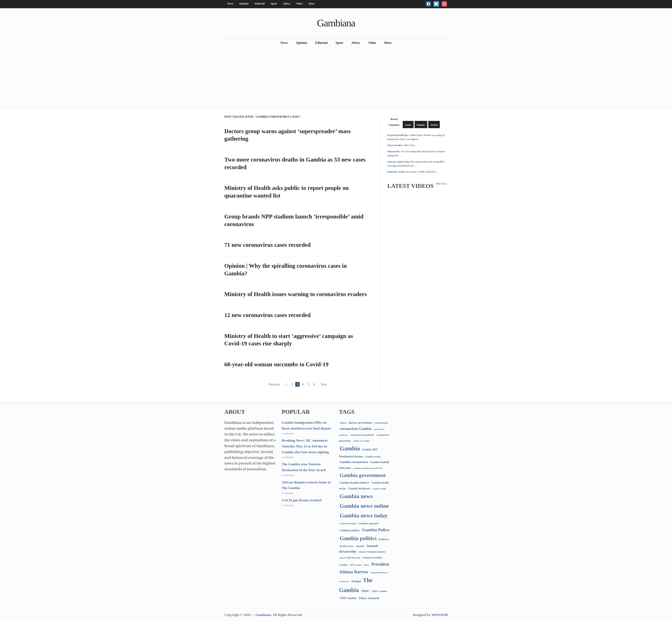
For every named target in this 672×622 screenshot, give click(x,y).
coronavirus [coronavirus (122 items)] (381, 423)
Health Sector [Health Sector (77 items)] (347, 546)
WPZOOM (439, 615)
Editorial (260, 4)
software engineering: (399, 162)
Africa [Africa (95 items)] (343, 423)
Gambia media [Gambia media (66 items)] (379, 489)
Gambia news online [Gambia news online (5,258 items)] (364, 506)
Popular (421, 125)
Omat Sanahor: (395, 145)
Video (299, 4)
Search (434, 125)
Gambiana (336, 23)
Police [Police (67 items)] (366, 565)
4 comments (288, 434)
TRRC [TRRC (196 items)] (365, 591)
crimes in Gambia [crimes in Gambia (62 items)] (361, 441)
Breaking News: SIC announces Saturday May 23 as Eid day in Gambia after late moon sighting (305, 446)
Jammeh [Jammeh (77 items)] (360, 546)
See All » (442, 184)
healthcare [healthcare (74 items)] (384, 539)
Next (324, 384)
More (312, 4)
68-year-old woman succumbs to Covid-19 (277, 364)
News (230, 4)
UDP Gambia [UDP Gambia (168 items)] (348, 598)
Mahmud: (393, 172)
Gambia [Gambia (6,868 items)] (350, 448)
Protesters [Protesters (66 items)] (345, 581)
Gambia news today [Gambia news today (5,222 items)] (364, 515)
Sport (274, 4)
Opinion (244, 4)
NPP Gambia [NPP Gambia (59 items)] (356, 565)
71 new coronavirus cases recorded (268, 245)
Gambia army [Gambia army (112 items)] (373, 457)
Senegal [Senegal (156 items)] (356, 581)
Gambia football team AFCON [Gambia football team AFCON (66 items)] (368, 468)
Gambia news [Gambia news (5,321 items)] (356, 496)
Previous (274, 384)
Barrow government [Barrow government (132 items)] (360, 423)
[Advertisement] (336, 77)
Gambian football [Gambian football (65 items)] (348, 523)
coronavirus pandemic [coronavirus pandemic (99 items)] (362, 435)
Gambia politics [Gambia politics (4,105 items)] (358, 538)
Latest (408, 125)
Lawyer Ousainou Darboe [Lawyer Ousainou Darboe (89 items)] (372, 552)
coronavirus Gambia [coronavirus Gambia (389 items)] (356, 429)
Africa (286, 4)
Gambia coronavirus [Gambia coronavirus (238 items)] (354, 462)
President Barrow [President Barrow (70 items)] (379, 573)
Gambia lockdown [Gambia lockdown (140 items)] (359, 489)
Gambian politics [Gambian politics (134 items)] (350, 530)
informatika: (394, 151)
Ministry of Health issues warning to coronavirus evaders (296, 294)
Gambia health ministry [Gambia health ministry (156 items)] (355, 483)
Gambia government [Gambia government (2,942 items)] (363, 475)
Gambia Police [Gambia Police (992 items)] (376, 530)
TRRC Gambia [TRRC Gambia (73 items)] (379, 591)
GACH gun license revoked (302, 500)
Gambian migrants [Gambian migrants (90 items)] (368, 523)
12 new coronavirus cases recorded (268, 315)
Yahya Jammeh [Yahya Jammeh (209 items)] (369, 598)
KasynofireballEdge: (398, 135)
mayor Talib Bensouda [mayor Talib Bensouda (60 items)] (350, 558)
